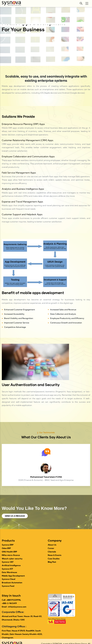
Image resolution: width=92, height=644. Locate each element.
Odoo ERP (6, 548)
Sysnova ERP (8, 545)
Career (51, 548)
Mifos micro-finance (11, 555)
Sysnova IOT (7, 569)
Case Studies (54, 559)
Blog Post (52, 562)
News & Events (55, 555)
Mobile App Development (13, 576)
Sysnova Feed (8, 586)
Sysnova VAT (8, 562)
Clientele (52, 552)
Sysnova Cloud (9, 579)
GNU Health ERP (9, 552)
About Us (52, 545)
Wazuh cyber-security (12, 559)
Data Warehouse (9, 572)
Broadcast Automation (12, 583)
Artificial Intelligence (11, 565)
